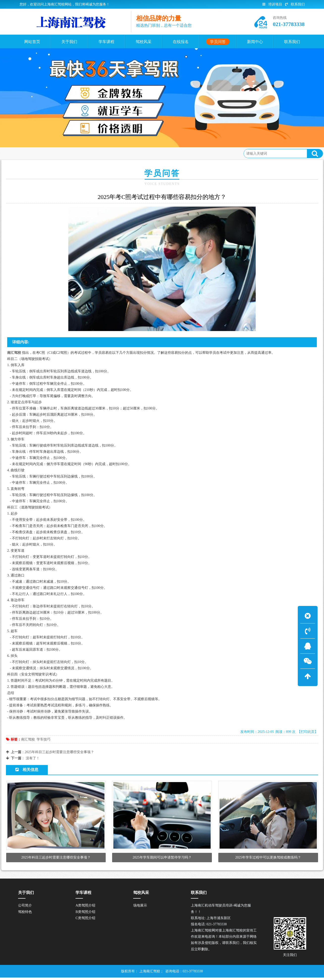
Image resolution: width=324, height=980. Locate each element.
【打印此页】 (308, 732)
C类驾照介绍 (85, 920)
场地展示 (140, 908)
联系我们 (295, 4)
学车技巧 (44, 739)
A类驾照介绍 (85, 908)
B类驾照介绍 (85, 914)
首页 (28, 153)
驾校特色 (25, 914)
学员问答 (45, 153)
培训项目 (272, 4)
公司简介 (25, 908)
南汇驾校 (28, 739)
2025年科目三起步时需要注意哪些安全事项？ (59, 752)
